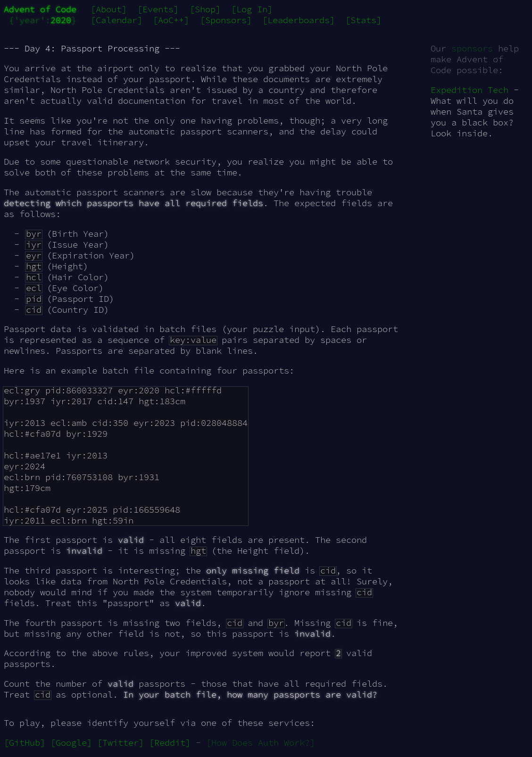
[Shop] (205, 9)
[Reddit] (170, 743)
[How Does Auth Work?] (261, 743)
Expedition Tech (470, 90)
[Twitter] (121, 743)
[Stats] (363, 20)
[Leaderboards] (299, 20)
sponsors (472, 48)
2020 (61, 20)
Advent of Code (40, 9)
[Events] (158, 9)
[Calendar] (116, 20)
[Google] (71, 743)
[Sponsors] (226, 20)
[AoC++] (171, 20)
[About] (109, 9)
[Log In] (252, 9)
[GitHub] (25, 743)
